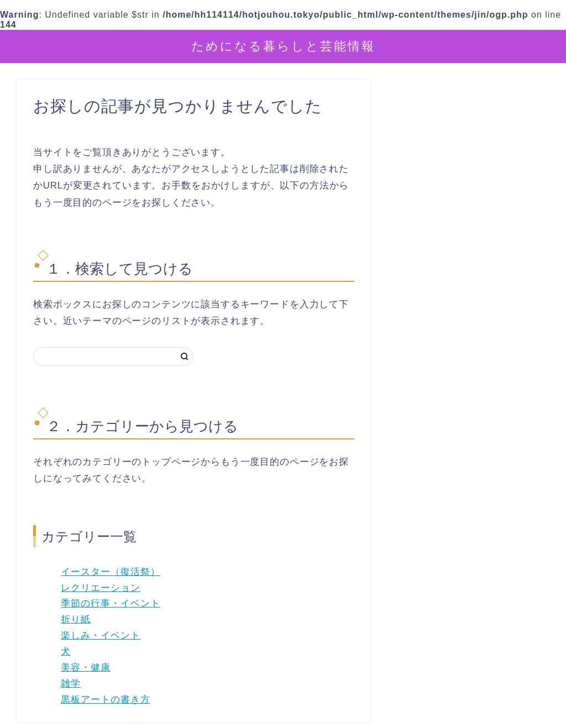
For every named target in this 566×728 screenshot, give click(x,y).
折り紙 (76, 619)
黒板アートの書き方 (106, 700)
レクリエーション (101, 588)
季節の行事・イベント (111, 603)
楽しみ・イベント (101, 635)
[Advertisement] (474, 342)
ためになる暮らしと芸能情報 (283, 46)
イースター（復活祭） (111, 572)
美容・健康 (86, 667)
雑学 (71, 684)
